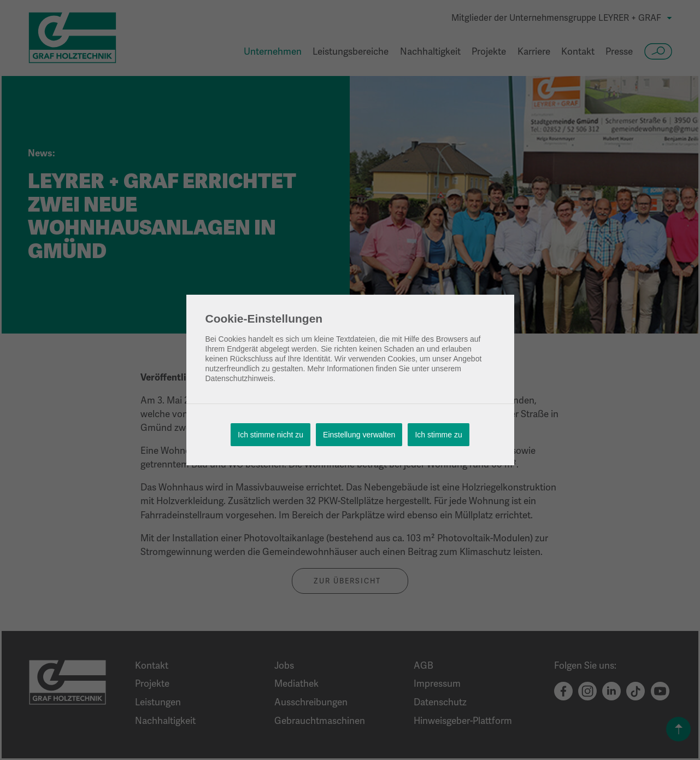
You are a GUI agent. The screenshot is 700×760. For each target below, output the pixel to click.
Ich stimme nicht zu (270, 435)
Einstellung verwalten (359, 435)
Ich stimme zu (438, 435)
